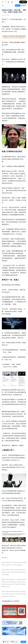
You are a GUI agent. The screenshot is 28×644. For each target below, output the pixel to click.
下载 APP (23, 2)
